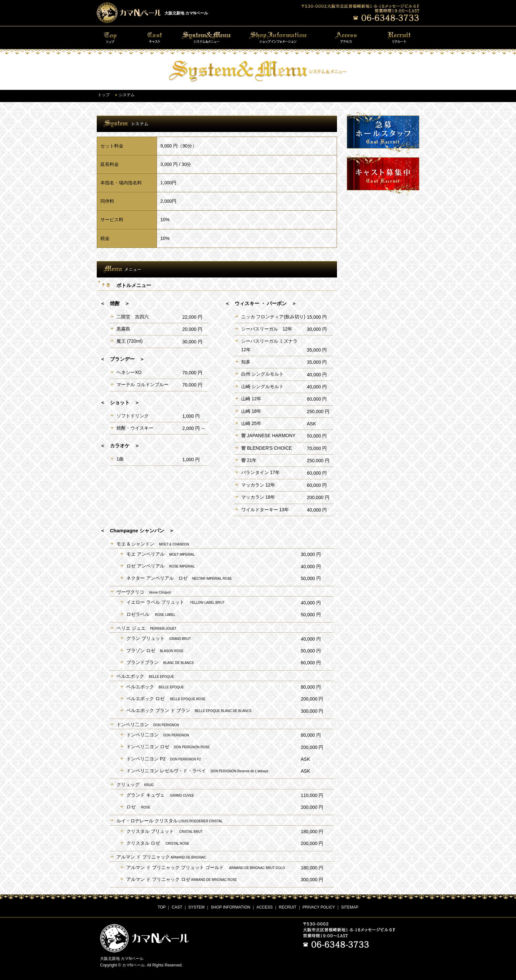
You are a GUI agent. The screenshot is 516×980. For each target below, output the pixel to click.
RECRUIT (287, 907)
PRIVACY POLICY (319, 907)
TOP (162, 907)
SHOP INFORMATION (230, 907)
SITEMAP (350, 907)
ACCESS (264, 907)
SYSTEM (196, 907)
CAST (177, 907)
